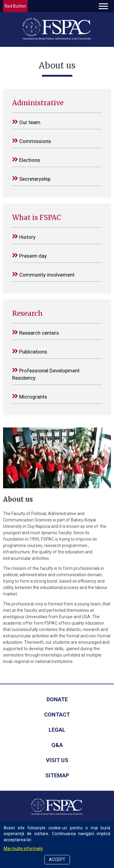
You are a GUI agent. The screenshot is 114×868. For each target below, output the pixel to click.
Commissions (32, 141)
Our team (26, 122)
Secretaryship (31, 178)
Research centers (36, 332)
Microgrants (30, 396)
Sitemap (57, 775)
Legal (57, 730)
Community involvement (43, 274)
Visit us (57, 760)
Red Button (15, 6)
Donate (57, 699)
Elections (26, 160)
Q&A (57, 745)
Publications (30, 351)
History (24, 237)
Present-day (29, 255)
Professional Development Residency (46, 374)
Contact (57, 715)
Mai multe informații (23, 849)
